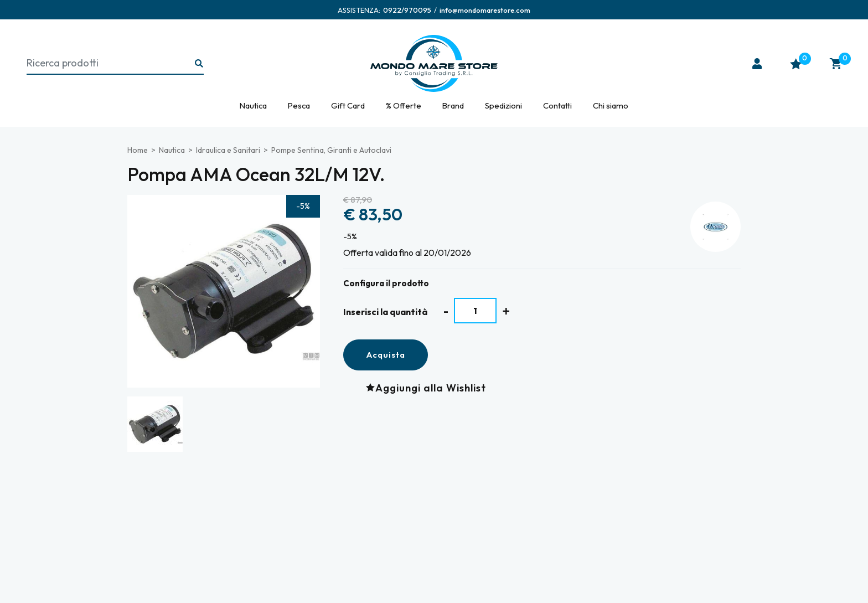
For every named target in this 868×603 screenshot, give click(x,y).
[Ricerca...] (199, 64)
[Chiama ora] (407, 10)
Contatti (557, 105)
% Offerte (404, 105)
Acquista (386, 355)
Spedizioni (503, 105)
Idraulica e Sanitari (228, 150)
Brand (453, 105)
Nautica (253, 105)
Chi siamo (611, 105)
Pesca (299, 105)
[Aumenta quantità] (506, 311)
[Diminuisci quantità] (446, 311)
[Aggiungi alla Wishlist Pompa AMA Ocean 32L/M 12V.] (429, 387)
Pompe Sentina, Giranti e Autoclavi (331, 150)
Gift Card (348, 105)
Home (138, 150)
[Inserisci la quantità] (475, 311)
